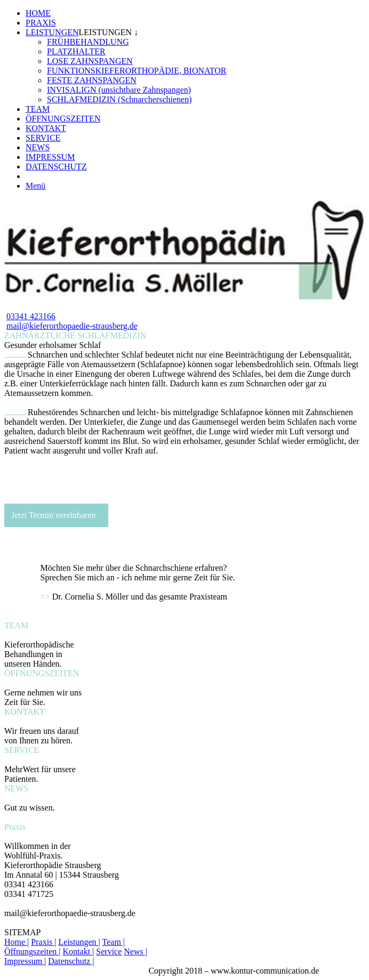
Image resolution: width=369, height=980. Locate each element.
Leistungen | (79, 942)
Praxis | (43, 942)
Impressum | (25, 961)
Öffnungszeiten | (33, 951)
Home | (17, 942)
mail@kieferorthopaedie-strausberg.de (72, 326)
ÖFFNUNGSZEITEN (63, 119)
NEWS (38, 147)
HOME (38, 13)
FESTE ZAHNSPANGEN (92, 80)
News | (135, 951)
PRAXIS (41, 23)
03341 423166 (31, 316)
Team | (114, 942)
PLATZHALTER (76, 51)
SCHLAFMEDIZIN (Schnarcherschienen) (119, 99)
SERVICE (43, 138)
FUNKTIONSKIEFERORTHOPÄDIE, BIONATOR (137, 71)
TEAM (38, 109)
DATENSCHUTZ (56, 167)
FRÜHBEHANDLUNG (88, 42)
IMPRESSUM (50, 157)
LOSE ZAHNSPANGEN (90, 61)
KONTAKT (46, 128)
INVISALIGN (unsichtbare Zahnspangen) (119, 90)
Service (109, 951)
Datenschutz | (71, 961)
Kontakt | (79, 951)
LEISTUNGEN (52, 32)
